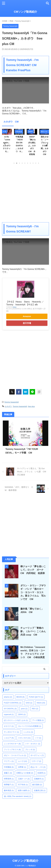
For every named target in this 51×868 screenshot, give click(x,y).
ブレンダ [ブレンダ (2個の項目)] (30, 750)
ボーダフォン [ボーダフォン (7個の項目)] (37, 755)
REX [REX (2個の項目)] (35, 709)
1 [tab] (14, 163)
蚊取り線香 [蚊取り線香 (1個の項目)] (24, 790)
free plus (31, 406)
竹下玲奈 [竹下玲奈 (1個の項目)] (23, 785)
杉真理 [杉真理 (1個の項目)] (42, 773)
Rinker (15, 307)
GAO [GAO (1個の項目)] (29, 703)
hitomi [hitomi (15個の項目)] (41, 703)
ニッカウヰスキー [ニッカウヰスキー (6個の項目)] (12, 744)
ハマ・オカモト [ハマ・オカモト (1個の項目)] (33, 744)
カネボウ (8, 406)
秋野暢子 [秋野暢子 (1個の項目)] (9, 785)
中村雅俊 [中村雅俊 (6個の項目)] (9, 767)
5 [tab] (25, 163)
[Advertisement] (26, 193)
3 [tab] (19, 163)
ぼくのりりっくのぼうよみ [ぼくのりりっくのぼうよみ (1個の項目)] (16, 720)
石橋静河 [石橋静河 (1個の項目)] (39, 779)
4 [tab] (22, 163)
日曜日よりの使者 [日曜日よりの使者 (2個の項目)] (25, 773)
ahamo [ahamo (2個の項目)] (8, 697)
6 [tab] (28, 163)
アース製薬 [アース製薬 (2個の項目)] (38, 720)
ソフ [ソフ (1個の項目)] (38, 738)
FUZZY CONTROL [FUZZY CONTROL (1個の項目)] (13, 703)
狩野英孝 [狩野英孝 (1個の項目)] (9, 779)
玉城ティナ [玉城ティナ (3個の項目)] (24, 779)
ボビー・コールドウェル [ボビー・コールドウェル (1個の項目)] (15, 755)
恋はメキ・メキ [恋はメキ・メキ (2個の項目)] (38, 767)
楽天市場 (27, 323)
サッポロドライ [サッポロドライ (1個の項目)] (11, 732)
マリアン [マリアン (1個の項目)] (9, 761)
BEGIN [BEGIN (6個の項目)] (21, 697)
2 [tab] (17, 163)
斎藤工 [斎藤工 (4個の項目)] (8, 773)
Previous (5, 144)
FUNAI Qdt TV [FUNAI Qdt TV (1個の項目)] (36, 697)
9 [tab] (36, 163)
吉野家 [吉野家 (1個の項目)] (22, 767)
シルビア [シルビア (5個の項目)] (9, 738)
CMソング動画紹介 (26, 12)
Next (46, 144)
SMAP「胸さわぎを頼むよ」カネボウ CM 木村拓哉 (32, 146)
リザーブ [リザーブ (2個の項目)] (36, 761)
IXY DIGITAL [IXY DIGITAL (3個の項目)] (10, 709)
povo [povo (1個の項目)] (24, 709)
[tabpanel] (32, 143)
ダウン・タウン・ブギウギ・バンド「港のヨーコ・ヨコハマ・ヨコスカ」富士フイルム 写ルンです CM (33, 592)
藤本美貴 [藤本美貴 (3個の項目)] (9, 790)
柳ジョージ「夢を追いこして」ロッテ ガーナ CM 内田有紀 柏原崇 (33, 570)
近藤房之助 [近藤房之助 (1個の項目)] (40, 790)
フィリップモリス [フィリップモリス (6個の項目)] (12, 750)
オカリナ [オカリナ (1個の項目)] (9, 726)
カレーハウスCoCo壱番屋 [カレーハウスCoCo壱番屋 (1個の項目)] (30, 726)
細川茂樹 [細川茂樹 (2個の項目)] (37, 785)
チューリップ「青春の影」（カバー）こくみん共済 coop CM (33, 631)
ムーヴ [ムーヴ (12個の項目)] (23, 761)
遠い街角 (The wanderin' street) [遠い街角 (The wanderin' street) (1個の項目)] (18, 796)
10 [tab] (38, 163)
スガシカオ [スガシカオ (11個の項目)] (24, 738)
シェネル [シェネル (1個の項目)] (28, 732)
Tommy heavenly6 (11, 402)
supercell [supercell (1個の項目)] (9, 714)
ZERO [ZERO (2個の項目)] (22, 714)
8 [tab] (33, 163)
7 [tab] (30, 163)
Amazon (27, 316)
